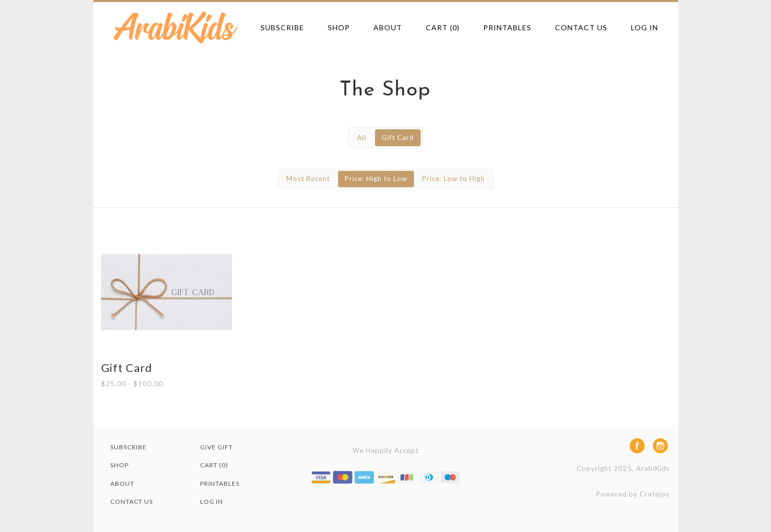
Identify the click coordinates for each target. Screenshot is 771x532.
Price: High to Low (376, 179)
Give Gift (216, 447)
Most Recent (308, 179)
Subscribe (282, 27)
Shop (339, 27)
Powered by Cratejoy (633, 494)
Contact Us (581, 27)
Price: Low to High (453, 179)
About (388, 27)
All (362, 137)
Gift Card (398, 137)
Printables (507, 27)
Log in (645, 27)
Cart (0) (443, 27)
